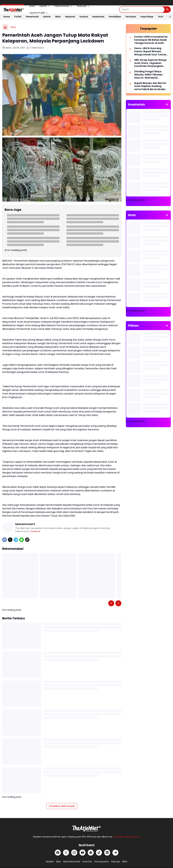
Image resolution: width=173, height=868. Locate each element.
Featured (83, 6)
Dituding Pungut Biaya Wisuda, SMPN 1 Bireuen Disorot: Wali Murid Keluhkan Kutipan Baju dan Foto (151, 75)
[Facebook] (4, 540)
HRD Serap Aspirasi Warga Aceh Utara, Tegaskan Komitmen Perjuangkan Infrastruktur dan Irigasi (150, 63)
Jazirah (45, 6)
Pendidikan (115, 17)
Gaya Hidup (147, 17)
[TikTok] (99, 853)
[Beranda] (5, 27)
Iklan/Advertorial (72, 862)
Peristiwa (131, 17)
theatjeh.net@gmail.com (127, 837)
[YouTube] (82, 853)
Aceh (32, 6)
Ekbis (58, 17)
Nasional (70, 17)
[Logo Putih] (86, 828)
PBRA (125, 862)
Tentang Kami (101, 862)
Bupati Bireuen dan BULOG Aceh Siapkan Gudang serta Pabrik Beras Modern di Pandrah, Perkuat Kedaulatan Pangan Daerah (151, 86)
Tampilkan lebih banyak (62, 806)
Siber (59, 862)
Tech (160, 17)
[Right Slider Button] (169, 17)
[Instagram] (74, 853)
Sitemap (115, 862)
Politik (18, 17)
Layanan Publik (39, 13)
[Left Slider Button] (111, 603)
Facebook (35, 531)
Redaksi (50, 862)
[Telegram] (16, 540)
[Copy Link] (27, 540)
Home (7, 17)
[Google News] (91, 853)
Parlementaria (64, 6)
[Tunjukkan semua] (167, 104)
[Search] (142, 10)
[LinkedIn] (107, 853)
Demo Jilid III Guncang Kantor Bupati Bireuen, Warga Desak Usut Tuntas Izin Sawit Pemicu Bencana (150, 51)
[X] (10, 540)
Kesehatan (98, 17)
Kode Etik (87, 862)
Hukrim (47, 17)
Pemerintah (32, 17)
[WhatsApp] (22, 540)
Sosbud (84, 17)
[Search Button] (167, 10)
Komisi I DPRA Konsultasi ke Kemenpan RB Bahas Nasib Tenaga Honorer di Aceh (151, 40)
